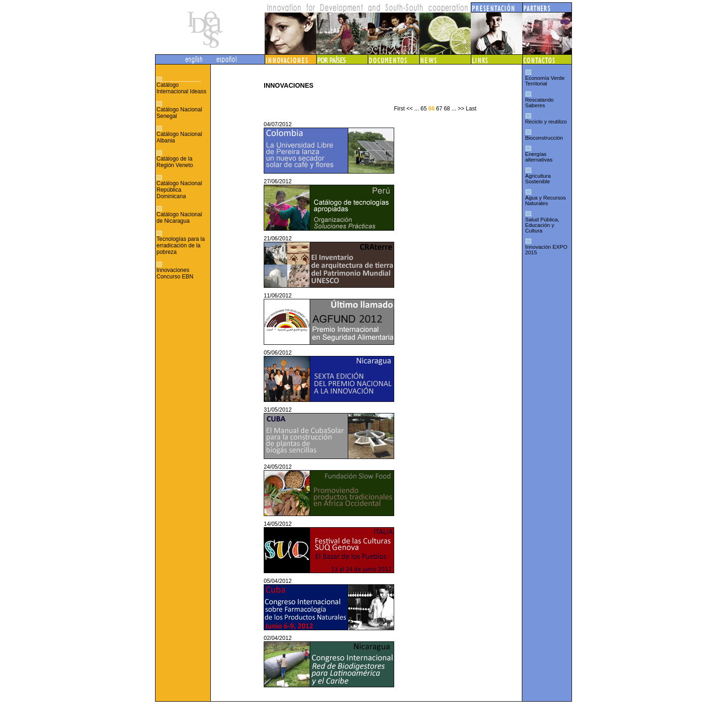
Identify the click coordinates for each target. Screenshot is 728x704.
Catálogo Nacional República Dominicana (179, 190)
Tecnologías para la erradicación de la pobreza (181, 245)
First (399, 109)
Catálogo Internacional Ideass (181, 88)
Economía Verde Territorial (545, 81)
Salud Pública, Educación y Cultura (542, 225)
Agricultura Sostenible (538, 179)
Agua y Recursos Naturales (546, 200)
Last (471, 109)
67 (439, 109)
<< (409, 109)
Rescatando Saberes (539, 103)
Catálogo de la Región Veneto (175, 162)
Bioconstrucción (544, 138)
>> (461, 109)
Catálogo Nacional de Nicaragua (179, 218)
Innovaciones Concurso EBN (175, 273)
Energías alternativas (539, 157)
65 (424, 109)
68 (447, 109)
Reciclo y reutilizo (546, 122)
